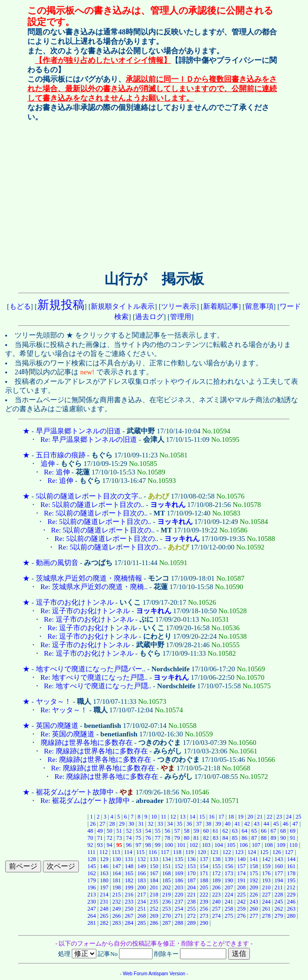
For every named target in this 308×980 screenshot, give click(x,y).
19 (240, 817)
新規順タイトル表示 (123, 306)
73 (119, 838)
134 (166, 859)
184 (154, 880)
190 (229, 880)
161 (291, 866)
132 (142, 859)
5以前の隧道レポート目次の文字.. (89, 496)
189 (216, 880)
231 (104, 902)
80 (187, 838)
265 (104, 916)
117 (165, 852)
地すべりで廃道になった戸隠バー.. (91, 669)
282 (104, 923)
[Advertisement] (85, 194)
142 (266, 859)
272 (191, 916)
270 (166, 916)
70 (90, 838)
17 (221, 817)
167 (154, 873)
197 (104, 887)
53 (138, 831)
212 (291, 887)
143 (279, 859)
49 (100, 831)
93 (100, 845)
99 (158, 845)
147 (117, 866)
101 (181, 845)
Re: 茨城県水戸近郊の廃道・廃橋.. (94, 587)
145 (92, 866)
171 (204, 873)
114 (128, 852)
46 (286, 824)
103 (206, 845)
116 (153, 852)
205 (204, 887)
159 (266, 866)
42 (247, 824)
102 (194, 845)
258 (229, 909)
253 (166, 909)
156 (229, 866)
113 (116, 852)
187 (191, 880)
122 (227, 852)
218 (154, 895)
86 (245, 838)
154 (204, 866)
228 (279, 895)
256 (204, 909)
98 (148, 845)
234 (142, 902)
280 (291, 916)
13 (183, 817)
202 (166, 887)
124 (252, 852)
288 (179, 923)
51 (119, 831)
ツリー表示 (179, 306)
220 (179, 895)
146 (104, 866)
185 (166, 880)
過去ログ (149, 317)
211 (279, 887)
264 (92, 916)
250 (129, 909)
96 (129, 845)
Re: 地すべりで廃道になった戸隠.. (94, 677)
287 (166, 923)
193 (266, 880)
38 (208, 824)
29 (122, 824)
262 (279, 909)
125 (264, 852)
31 (141, 824)
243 (254, 902)
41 (238, 824)
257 (216, 909)
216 (129, 895)
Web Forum (135, 974)
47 (295, 824)
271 (179, 916)
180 (104, 880)
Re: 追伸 (57, 472)
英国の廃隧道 (57, 726)
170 (191, 873)
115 (140, 852)
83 (215, 838)
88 (264, 838)
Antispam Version (167, 974)
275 (229, 916)
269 (154, 916)
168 (166, 873)
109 (281, 845)
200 (142, 887)
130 (117, 859)
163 (104, 873)
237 (179, 902)
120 (202, 852)
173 (229, 873)
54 (148, 831)
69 (293, 831)
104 (219, 845)
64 (245, 831)
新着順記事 (221, 306)
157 (241, 866)
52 (129, 831)
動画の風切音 (57, 563)
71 (100, 838)
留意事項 (259, 306)
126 (277, 852)
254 (179, 909)
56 (167, 831)
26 (93, 824)
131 (129, 859)
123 (239, 852)
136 (191, 859)
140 (241, 859)
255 (191, 909)
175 (254, 873)
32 (151, 824)
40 (228, 824)
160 (279, 866)
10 (154, 817)
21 (260, 817)
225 (241, 895)
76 (148, 838)
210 (266, 887)
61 (215, 831)
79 (177, 838)
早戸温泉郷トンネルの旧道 (78, 431)
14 (192, 817)
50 (110, 831)
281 (92, 923)
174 (241, 873)
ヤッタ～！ (54, 701)
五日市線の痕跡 (61, 455)
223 (216, 895)
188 (204, 880)
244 (266, 902)
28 (112, 824)
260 (254, 909)
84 (225, 838)
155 (216, 866)
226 (254, 895)
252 (154, 909)
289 (191, 923)
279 (279, 916)
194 (279, 880)
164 (117, 873)
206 (216, 887)
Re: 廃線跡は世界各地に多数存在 (96, 751)
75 (138, 838)
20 (250, 817)
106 (244, 845)
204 (191, 887)
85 (235, 838)
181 (117, 880)
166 (142, 873)
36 (189, 824)
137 (204, 859)
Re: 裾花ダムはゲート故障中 (86, 801)
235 (154, 902)
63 (235, 831)
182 (129, 880)
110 (293, 845)
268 (142, 916)
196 (92, 887)
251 (142, 909)
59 (196, 831)
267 (129, 916)
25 (299, 817)
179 (92, 880)
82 (206, 838)
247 (92, 909)
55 (158, 831)
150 (154, 866)
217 (142, 895)
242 (241, 902)
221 (191, 895)
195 (291, 880)
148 (129, 866)
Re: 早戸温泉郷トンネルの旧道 (89, 439)
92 (90, 845)
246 (291, 902)
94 (110, 845)
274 (216, 916)
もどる (20, 306)
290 (204, 923)
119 (189, 852)
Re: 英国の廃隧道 (68, 734)
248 (104, 909)
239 (204, 902)
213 (92, 895)
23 (279, 817)
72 (110, 838)
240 (216, 902)
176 (266, 873)
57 (177, 831)
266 (117, 916)
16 (212, 817)
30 (131, 824)
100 (169, 845)
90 (283, 838)
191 (241, 880)
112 (104, 852)
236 (166, 902)
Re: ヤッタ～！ (64, 710)
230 (92, 902)
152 (179, 866)
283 (117, 923)
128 (92, 859)
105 (231, 845)
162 (92, 873)
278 (266, 916)
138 (216, 859)
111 (91, 852)
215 (117, 895)
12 (173, 817)
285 (142, 923)
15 (202, 817)
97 (138, 845)
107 (256, 845)
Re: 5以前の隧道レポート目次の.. (93, 505)
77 (158, 838)
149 (142, 866)
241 (229, 902)
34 (170, 824)
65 (254, 831)
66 (264, 831)
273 (204, 916)
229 (291, 895)
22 (270, 817)
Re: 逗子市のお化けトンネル (86, 611)
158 (254, 866)
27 (103, 824)
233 (129, 902)
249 (117, 909)
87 (254, 838)
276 (241, 916)
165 (129, 873)
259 (241, 909)
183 (142, 880)
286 (154, 923)
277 (254, 916)
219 (166, 895)
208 (241, 887)
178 (291, 873)
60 (206, 831)
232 (117, 902)
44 (266, 824)
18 (231, 817)
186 (179, 880)
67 (274, 831)
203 (179, 887)
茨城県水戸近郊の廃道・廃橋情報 (89, 578)
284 (129, 923)
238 (191, 902)
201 (154, 887)
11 (163, 817)
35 (180, 824)
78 (167, 838)
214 (104, 895)
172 (216, 873)
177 (279, 873)
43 (257, 824)
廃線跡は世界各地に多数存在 (87, 743)
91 (293, 838)
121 (214, 852)
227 (266, 895)
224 (229, 895)
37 (199, 824)
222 (204, 895)
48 (90, 831)
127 (289, 852)
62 (225, 831)
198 (117, 887)
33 (160, 824)
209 (254, 887)
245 (279, 902)
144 (291, 859)
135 (179, 859)
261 (266, 909)
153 (191, 866)
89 (274, 838)
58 (187, 831)
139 (229, 859)
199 (129, 887)
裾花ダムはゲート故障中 (75, 792)
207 (229, 887)
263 (291, 909)
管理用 (181, 317)
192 (254, 880)
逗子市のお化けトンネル (75, 602)
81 (196, 838)
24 (289, 817)
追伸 (48, 464)
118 (177, 852)
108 (269, 845)
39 (218, 824)
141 (254, 859)
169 (179, 873)
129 (104, 859)
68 (283, 831)
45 (276, 824)
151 (166, 866)
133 (154, 859)
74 (129, 838)
